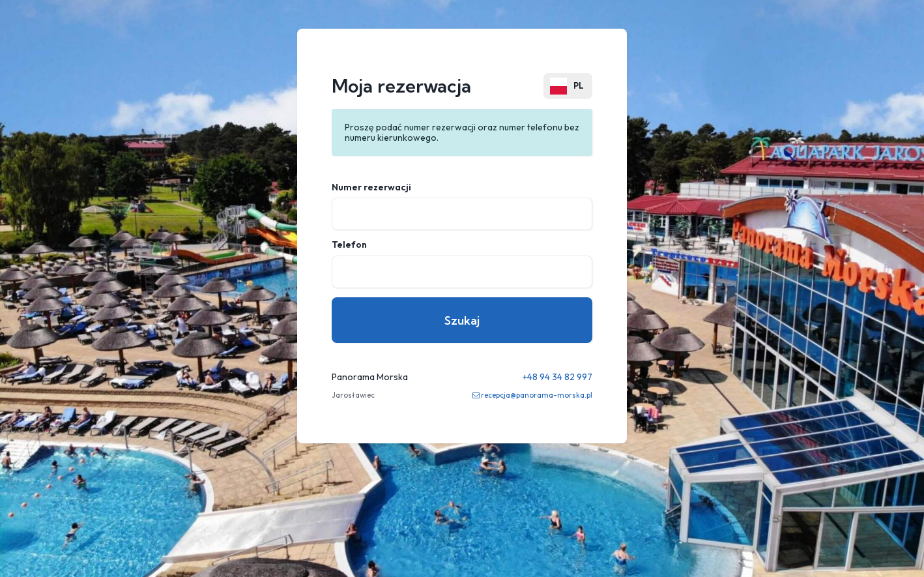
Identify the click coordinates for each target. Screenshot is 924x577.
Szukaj (462, 320)
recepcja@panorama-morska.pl (537, 395)
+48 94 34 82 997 (557, 377)
